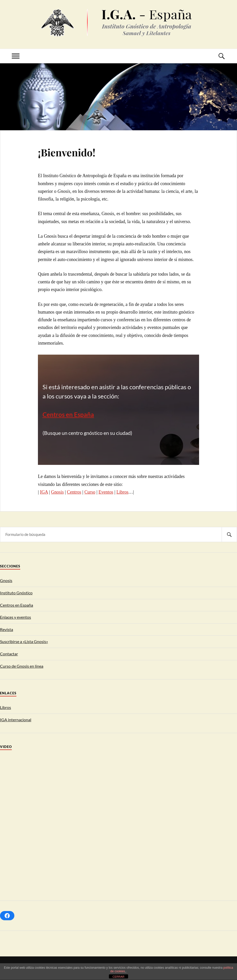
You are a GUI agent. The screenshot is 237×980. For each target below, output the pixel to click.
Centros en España (17, 605)
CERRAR (118, 977)
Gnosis (57, 492)
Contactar (9, 654)
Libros (123, 492)
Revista (7, 629)
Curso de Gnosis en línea (22, 666)
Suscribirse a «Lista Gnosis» (24, 641)
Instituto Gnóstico (16, 593)
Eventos (106, 492)
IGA (44, 492)
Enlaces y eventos (16, 617)
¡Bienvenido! (67, 152)
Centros (74, 492)
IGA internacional (16, 720)
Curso (90, 492)
